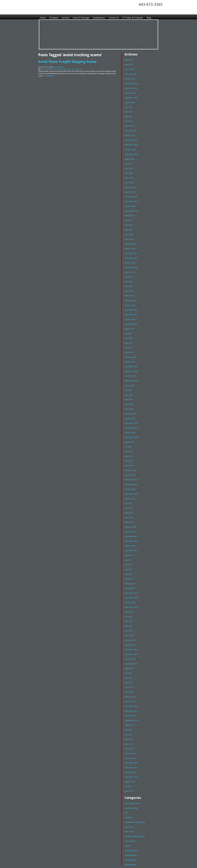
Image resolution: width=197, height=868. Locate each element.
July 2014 (128, 694)
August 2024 (129, 153)
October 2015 (130, 627)
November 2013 (130, 730)
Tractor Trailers (130, 800)
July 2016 (128, 587)
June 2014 (128, 698)
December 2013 (130, 725)
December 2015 (130, 618)
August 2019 (129, 422)
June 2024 (128, 162)
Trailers (127, 804)
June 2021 (128, 323)
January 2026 (129, 78)
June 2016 (128, 591)
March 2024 (129, 176)
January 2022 (129, 292)
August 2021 (129, 314)
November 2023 (130, 194)
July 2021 (128, 319)
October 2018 (130, 466)
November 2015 (130, 622)
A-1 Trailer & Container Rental (113, 860)
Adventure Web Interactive (127, 866)
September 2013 (131, 739)
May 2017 (128, 542)
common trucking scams (73, 68)
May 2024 (128, 167)
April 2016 (128, 600)
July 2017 (128, 533)
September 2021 (131, 310)
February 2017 (130, 556)
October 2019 (130, 413)
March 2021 (129, 337)
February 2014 (130, 716)
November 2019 (130, 408)
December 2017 (130, 511)
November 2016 (130, 569)
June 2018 (128, 484)
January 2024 (129, 185)
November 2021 (130, 301)
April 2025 (128, 118)
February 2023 (130, 234)
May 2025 (128, 113)
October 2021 (130, 305)
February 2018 (130, 502)
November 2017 (130, 515)
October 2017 (130, 520)
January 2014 (129, 721)
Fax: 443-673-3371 (118, 849)
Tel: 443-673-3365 (118, 847)
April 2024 (128, 171)
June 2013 (128, 752)
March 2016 (129, 605)
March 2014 (129, 712)
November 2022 (130, 247)
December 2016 (130, 564)
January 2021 (129, 346)
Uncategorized (130, 818)
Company (54, 17)
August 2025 (129, 100)
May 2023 (128, 220)
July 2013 (128, 748)
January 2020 (129, 399)
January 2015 (129, 667)
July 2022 (128, 265)
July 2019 (128, 426)
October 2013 (130, 734)
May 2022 (128, 274)
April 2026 (128, 64)
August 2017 (129, 529)
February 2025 (130, 127)
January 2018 (129, 506)
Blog (154, 17)
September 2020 (131, 363)
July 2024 (128, 158)
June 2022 (128, 270)
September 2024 (131, 149)
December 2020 (130, 350)
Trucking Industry (131, 809)
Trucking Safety (59, 67)
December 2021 (130, 296)
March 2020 (129, 390)
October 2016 (130, 573)
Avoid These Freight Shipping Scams (66, 61)
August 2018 (129, 475)
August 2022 (129, 261)
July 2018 (128, 479)
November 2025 (130, 86)
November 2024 (130, 140)
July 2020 (128, 372)
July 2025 (128, 104)
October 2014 (130, 681)
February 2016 (130, 609)
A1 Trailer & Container (137, 17)
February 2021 (130, 341)
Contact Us (117, 17)
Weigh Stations (130, 822)
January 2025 (129, 131)
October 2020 (130, 359)
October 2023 (130, 198)
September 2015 (131, 631)
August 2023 (129, 207)
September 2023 (131, 203)
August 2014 (129, 689)
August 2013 (129, 743)
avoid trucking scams (59, 68)
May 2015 (128, 649)
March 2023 (129, 229)
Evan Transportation (132, 764)
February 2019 (130, 448)
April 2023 (128, 225)
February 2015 (130, 663)
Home (43, 17)
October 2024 (130, 145)
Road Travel (129, 786)
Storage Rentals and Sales (134, 795)
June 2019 (128, 430)
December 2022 (130, 243)
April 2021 (128, 332)
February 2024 (130, 180)
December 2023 (130, 189)
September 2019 (131, 417)
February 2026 (130, 73)
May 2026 (128, 60)
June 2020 (128, 377)
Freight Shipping (131, 768)
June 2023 (128, 216)
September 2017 (131, 524)
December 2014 (130, 672)
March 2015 (129, 658)
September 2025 (131, 95)
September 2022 (131, 256)
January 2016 (129, 614)
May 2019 (128, 435)
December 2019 (130, 404)
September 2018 (131, 471)
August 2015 (129, 636)
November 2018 (130, 462)
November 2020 (130, 355)
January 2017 (129, 560)
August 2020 (129, 368)
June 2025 (128, 109)
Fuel (126, 773)
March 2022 (129, 283)
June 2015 (128, 645)
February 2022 (130, 287)
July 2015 (128, 640)
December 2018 (130, 457)
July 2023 (128, 212)
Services (66, 17)
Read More (49, 75)
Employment (101, 17)
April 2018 (128, 493)
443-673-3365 (151, 5)
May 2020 (128, 381)
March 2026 (129, 69)
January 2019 (129, 453)
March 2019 (129, 444)
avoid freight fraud (47, 68)
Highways (128, 777)
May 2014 (128, 703)
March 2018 (129, 497)
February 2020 (130, 395)
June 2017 (128, 538)
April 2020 (128, 386)
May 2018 (128, 489)
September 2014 (131, 685)
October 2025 (130, 91)
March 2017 (129, 551)
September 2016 (131, 578)
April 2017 (128, 546)
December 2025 (130, 82)
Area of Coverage (83, 17)
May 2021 (128, 328)
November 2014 (130, 676)
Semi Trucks (129, 791)
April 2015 (128, 654)
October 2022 (130, 252)
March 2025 (129, 122)
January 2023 (129, 238)
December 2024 (130, 136)
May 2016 (128, 596)
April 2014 (128, 707)
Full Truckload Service (130, 860)
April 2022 (128, 279)
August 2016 (129, 582)
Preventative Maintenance (134, 782)
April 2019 (128, 439)
